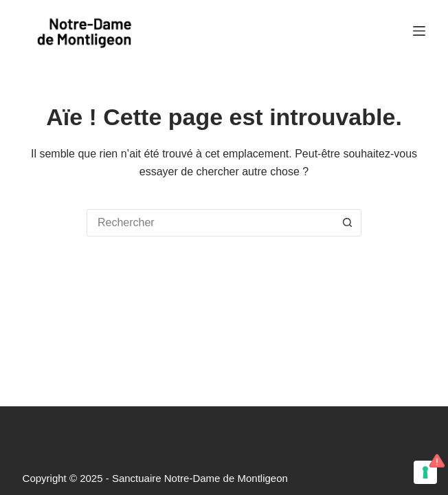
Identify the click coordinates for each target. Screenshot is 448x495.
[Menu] (419, 31)
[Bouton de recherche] (348, 223)
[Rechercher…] (210, 223)
